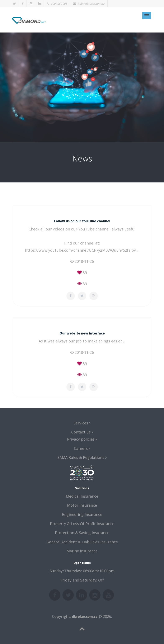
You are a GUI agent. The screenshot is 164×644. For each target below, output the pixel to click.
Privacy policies (82, 439)
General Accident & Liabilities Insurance (82, 542)
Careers (82, 448)
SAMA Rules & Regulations (82, 457)
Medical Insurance (82, 496)
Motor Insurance (82, 505)
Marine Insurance (82, 551)
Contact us (82, 432)
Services (82, 423)
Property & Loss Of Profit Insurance (82, 524)
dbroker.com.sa (85, 616)
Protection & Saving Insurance (82, 533)
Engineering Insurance (82, 514)
